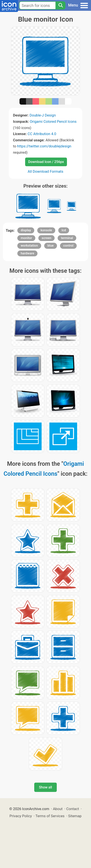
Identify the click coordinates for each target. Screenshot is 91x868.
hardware (27, 253)
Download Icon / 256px (46, 162)
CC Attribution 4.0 (42, 134)
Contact (73, 809)
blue (51, 246)
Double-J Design (43, 115)
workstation (29, 246)
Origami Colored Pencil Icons (53, 121)
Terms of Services (50, 816)
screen (46, 238)
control (68, 246)
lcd (64, 230)
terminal (67, 238)
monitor (26, 238)
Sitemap (75, 816)
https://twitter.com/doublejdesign (44, 146)
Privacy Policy (21, 816)
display (26, 230)
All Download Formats (46, 171)
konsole (46, 230)
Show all (45, 787)
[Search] (60, 5)
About (58, 809)
